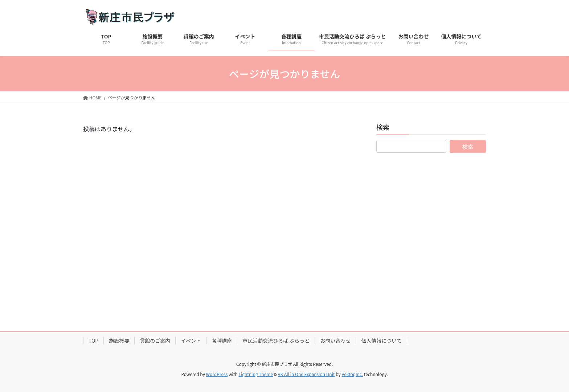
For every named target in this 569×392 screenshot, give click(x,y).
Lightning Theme (256, 374)
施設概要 (119, 341)
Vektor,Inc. (352, 374)
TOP (93, 341)
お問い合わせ (335, 341)
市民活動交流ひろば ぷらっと (276, 341)
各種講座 (222, 341)
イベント (191, 341)
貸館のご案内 (155, 341)
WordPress (217, 374)
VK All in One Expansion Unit (306, 374)
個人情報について (381, 341)
